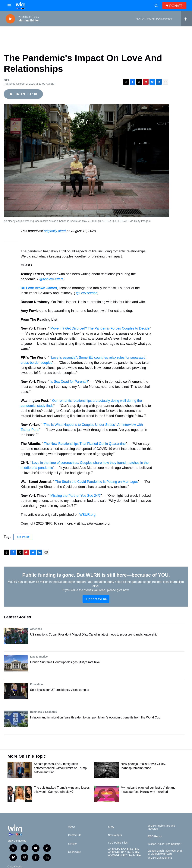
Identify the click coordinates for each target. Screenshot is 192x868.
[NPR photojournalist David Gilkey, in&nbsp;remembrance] (107, 770)
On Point (23, 537)
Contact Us (75, 835)
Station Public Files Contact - (165, 844)
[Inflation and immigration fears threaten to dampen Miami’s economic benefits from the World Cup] (16, 719)
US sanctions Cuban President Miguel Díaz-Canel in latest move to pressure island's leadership (94, 634)
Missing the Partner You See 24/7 (76, 496)
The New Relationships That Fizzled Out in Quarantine (85, 444)
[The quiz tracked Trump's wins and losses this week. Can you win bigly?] (20, 794)
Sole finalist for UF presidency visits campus (60, 690)
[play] (10, 19)
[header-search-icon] (156, 6)
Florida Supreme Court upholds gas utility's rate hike (65, 662)
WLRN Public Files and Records (162, 827)
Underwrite (74, 852)
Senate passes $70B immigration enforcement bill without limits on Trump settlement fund (60, 768)
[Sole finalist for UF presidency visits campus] (16, 691)
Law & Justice (39, 657)
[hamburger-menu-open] (9, 6)
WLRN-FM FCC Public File (124, 852)
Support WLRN (96, 599)
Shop (111, 827)
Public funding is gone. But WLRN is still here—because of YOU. (96, 575)
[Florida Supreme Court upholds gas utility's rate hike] (16, 663)
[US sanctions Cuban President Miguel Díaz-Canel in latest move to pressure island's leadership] (16, 636)
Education (36, 684)
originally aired (55, 231)
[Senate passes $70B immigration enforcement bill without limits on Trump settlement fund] (20, 770)
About (72, 827)
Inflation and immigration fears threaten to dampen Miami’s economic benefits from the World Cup (95, 717)
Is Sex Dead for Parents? (69, 382)
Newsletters (115, 835)
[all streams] (186, 19)
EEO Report (155, 836)
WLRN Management (160, 858)
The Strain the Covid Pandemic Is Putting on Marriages (96, 482)
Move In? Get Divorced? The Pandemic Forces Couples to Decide (100, 328)
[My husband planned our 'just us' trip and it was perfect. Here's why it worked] (107, 794)
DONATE (176, 6)
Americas (36, 629)
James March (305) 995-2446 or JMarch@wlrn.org (165, 852)
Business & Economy (44, 712)
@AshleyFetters (51, 279)
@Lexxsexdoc (87, 293)
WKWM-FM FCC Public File (124, 855)
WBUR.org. (88, 515)
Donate (72, 844)
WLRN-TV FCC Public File (124, 849)
